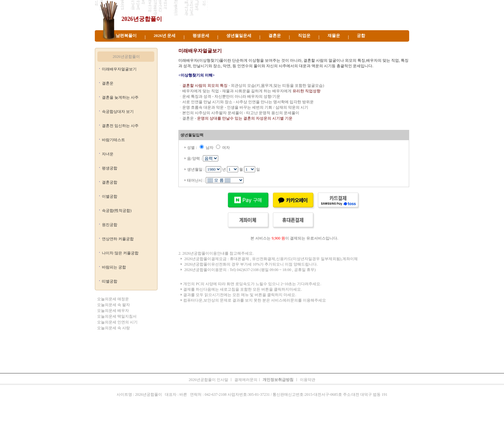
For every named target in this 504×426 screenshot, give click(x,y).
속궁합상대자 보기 (118, 112)
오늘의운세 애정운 (113, 299)
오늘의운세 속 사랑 (113, 328)
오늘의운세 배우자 (113, 311)
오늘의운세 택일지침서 (117, 316)
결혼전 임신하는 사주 (120, 126)
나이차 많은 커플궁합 (120, 253)
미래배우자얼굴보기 (119, 69)
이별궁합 (110, 196)
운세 (210, 418)
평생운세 (201, 36)
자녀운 (108, 154)
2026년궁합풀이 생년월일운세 (276, 45)
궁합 (361, 36)
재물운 (334, 36)
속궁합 (321, 418)
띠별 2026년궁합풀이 (171, 45)
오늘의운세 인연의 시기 (117, 322)
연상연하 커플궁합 (118, 239)
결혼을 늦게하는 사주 (120, 97)
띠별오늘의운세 (191, 418)
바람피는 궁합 (114, 267)
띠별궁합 (110, 281)
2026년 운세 (165, 36)
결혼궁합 (110, 182)
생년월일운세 (239, 36)
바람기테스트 (113, 140)
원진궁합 (110, 225)
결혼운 (275, 36)
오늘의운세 (167, 418)
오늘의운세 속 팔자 (113, 305)
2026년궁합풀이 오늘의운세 (356, 45)
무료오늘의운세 (274, 418)
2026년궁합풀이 (142, 19)
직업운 (304, 36)
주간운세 (297, 418)
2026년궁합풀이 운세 (209, 45)
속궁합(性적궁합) (117, 211)
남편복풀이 (126, 36)
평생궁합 (110, 168)
